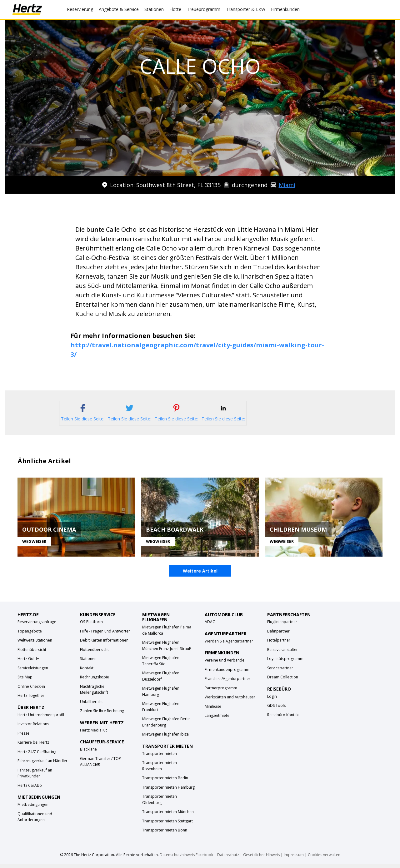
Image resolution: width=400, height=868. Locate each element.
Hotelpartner (279, 645)
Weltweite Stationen (35, 645)
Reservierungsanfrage (37, 626)
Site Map (25, 681)
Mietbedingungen (33, 809)
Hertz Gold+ (28, 663)
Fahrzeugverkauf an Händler (42, 765)
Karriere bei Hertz (33, 747)
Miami (287, 185)
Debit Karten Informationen (104, 645)
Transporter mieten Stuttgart (167, 825)
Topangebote (30, 635)
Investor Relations (33, 728)
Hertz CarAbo (30, 790)
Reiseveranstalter (282, 654)
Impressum (294, 859)
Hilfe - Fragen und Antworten (105, 635)
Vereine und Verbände (225, 665)
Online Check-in (31, 691)
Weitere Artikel (200, 575)
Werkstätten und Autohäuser (230, 701)
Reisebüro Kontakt (283, 719)
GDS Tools (276, 710)
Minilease (213, 710)
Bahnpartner (278, 635)
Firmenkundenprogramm (227, 674)
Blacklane (88, 754)
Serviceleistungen (33, 672)
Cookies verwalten (324, 859)
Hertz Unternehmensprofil (41, 719)
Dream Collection (283, 681)
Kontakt (87, 672)
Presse (23, 738)
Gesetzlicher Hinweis (261, 859)
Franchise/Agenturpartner (227, 683)
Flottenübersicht (32, 654)
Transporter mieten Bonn (165, 834)
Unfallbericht (91, 706)
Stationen (88, 663)
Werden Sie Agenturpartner (229, 645)
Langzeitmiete (217, 720)
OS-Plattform (91, 626)
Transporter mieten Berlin (165, 782)
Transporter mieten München (168, 816)
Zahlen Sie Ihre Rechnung (102, 715)
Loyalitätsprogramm (285, 663)
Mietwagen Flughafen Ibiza (165, 739)
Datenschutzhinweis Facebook (186, 859)
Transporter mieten (160, 758)
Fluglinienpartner (282, 626)
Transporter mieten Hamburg (168, 791)
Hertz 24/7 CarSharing (37, 756)
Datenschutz (228, 859)
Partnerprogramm (221, 692)
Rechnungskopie (95, 681)
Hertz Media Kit (93, 734)
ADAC (210, 626)
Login (272, 701)
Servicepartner (280, 672)
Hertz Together (31, 700)
